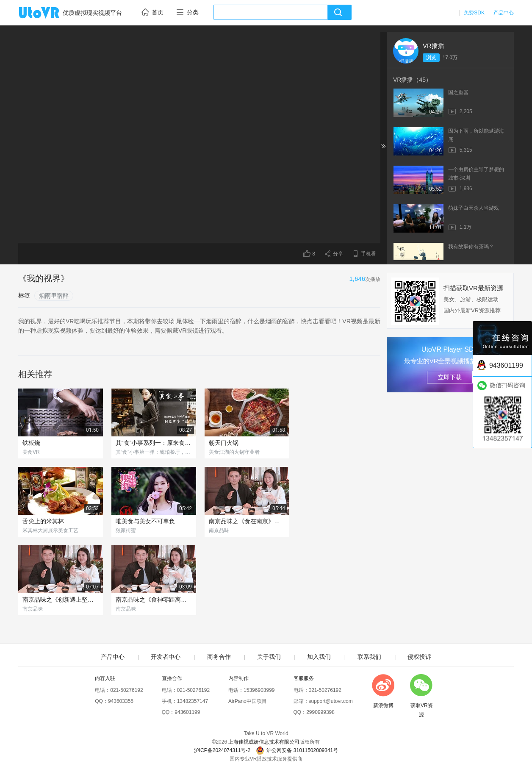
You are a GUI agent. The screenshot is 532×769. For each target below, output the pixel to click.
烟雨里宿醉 (54, 296)
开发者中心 (166, 657)
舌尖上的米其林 (43, 521)
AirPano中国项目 (248, 701)
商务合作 (219, 657)
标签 (24, 295)
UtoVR (48, 13)
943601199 (187, 712)
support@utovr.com (331, 701)
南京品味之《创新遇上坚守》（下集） (61, 600)
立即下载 (450, 377)
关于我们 (269, 657)
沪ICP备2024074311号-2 (222, 750)
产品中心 (504, 13)
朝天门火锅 (224, 443)
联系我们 (369, 657)
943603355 (121, 701)
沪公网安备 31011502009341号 (297, 750)
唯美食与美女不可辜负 (145, 521)
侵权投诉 (419, 657)
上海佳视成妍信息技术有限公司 (264, 742)
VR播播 (434, 46)
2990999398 (320, 712)
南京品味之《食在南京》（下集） (247, 521)
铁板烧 (31, 443)
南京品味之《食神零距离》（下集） (154, 600)
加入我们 (319, 657)
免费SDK (474, 13)
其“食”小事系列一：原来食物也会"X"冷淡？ (154, 443)
